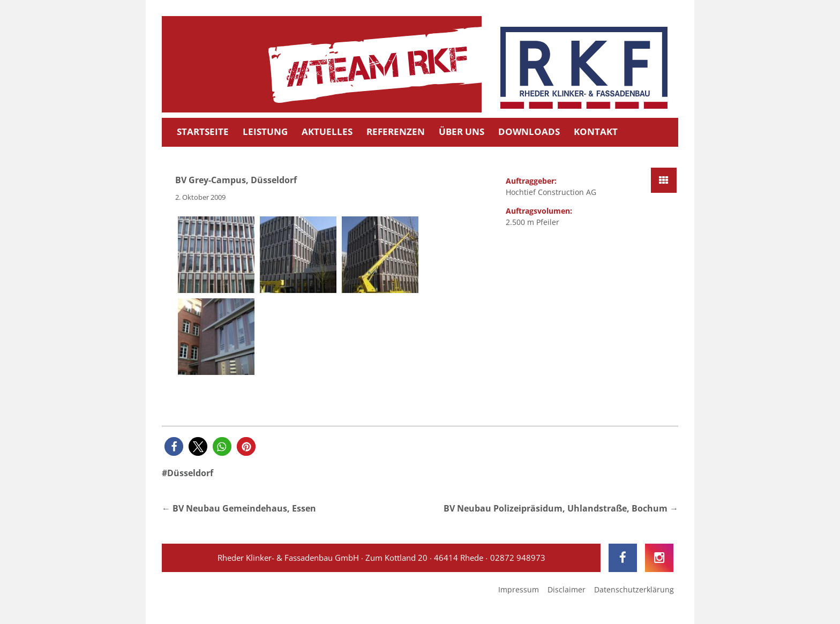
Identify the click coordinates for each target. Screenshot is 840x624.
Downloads (529, 131)
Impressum (519, 589)
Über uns (462, 131)
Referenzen (396, 131)
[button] (174, 446)
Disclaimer (567, 589)
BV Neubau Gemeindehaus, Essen (244, 508)
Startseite (203, 131)
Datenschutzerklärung (634, 589)
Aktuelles (327, 131)
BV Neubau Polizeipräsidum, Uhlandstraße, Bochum (556, 508)
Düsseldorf (190, 473)
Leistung (265, 131)
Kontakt (596, 131)
